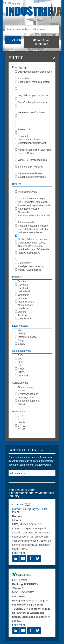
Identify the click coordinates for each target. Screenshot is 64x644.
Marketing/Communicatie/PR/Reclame (34, 106)
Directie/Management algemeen (34, 72)
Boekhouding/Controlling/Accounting (34, 75)
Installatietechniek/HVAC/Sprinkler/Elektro (34, 189)
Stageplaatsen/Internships (30, 177)
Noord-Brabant (24, 302)
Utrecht (20, 312)
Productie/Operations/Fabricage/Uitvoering (34, 133)
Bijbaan (21, 344)
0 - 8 (19, 416)
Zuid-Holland (23, 319)
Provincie (17, 277)
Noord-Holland (24, 305)
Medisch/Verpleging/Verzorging (33, 150)
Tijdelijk (21, 334)
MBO (19, 365)
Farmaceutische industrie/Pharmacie (26, 222)
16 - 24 (20, 422)
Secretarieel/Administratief (31, 143)
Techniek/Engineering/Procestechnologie (34, 123)
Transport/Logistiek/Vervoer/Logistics (34, 260)
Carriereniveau (20, 383)
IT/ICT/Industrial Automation (31, 202)
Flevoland (22, 285)
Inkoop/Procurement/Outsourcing (33, 99)
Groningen (22, 295)
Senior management (27, 401)
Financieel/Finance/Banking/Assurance (34, 195)
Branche (17, 184)
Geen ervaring (24, 387)
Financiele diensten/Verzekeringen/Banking (32, 79)
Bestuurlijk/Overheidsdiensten (32, 82)
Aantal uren (19, 411)
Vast (19, 330)
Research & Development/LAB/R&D (28, 130)
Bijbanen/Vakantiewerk (29, 173)
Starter (20, 391)
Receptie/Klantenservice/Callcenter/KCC (34, 147)
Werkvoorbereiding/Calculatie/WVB (34, 92)
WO (19, 359)
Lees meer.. (19, 553)
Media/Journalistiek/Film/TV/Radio (33, 109)
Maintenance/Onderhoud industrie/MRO (30, 233)
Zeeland (21, 315)
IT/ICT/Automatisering (28, 140)
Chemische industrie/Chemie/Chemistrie (30, 212)
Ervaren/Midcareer (26, 394)
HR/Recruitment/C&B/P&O (31, 112)
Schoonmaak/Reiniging (29, 167)
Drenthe (21, 281)
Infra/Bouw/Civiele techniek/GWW (26, 192)
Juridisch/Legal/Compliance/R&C (33, 85)
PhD (19, 355)
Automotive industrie (27, 209)
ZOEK (17, 40)
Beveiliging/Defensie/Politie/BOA (32, 170)
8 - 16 (20, 419)
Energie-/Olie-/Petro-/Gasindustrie (33, 219)
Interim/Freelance (26, 337)
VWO (19, 369)
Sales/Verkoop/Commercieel (32, 102)
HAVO (20, 372)
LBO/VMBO (23, 376)
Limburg (21, 298)
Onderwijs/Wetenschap (29, 246)
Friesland (22, 288)
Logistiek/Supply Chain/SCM (32, 95)
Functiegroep (19, 67)
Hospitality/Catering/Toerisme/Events (34, 157)
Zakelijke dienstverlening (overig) (30, 267)
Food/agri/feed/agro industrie (32, 226)
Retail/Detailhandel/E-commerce (28, 253)
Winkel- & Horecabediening (31, 160)
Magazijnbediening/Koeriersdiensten (34, 163)
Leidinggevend (24, 397)
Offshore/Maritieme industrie (32, 239)
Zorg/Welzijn (23, 263)
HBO (19, 362)
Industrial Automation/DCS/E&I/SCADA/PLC (33, 136)
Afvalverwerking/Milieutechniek (33, 205)
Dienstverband (20, 326)
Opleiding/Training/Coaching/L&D (33, 116)
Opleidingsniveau (22, 351)
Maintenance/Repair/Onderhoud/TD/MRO (34, 126)
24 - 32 (20, 426)
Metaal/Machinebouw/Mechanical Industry (33, 236)
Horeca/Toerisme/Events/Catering (33, 256)
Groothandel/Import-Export (31, 199)
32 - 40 (20, 429)
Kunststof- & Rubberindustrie (32, 229)
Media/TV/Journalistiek (29, 270)
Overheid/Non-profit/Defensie (32, 249)
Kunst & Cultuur (25, 153)
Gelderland (22, 291)
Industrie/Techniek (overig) (31, 243)
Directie (21, 404)
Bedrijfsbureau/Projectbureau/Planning (34, 89)
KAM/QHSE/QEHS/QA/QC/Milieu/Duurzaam (34, 119)
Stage (20, 340)
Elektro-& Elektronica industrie (33, 216)
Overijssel (22, 308)
